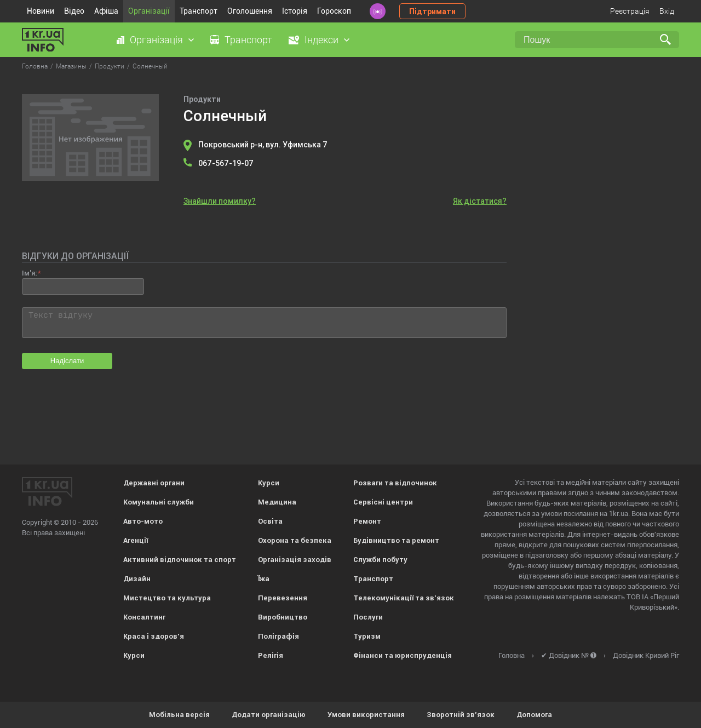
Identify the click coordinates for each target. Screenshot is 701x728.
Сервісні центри (383, 502)
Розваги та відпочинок (395, 483)
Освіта (270, 521)
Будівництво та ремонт (396, 540)
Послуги (368, 617)
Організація (156, 40)
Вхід (667, 11)
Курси (134, 655)
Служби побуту (380, 560)
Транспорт (199, 11)
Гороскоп (334, 11)
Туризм (367, 636)
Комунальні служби (159, 502)
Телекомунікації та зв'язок (404, 598)
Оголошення (250, 11)
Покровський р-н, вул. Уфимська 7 (263, 145)
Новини (41, 11)
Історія (295, 11)
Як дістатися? (480, 201)
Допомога (534, 715)
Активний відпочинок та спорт (180, 560)
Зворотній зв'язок (461, 715)
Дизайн (137, 579)
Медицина (277, 502)
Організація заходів (295, 560)
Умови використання (366, 715)
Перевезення (283, 598)
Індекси (321, 40)
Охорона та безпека (295, 540)
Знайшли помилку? (220, 201)
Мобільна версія (179, 715)
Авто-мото (143, 521)
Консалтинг (144, 617)
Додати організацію (269, 715)
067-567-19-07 (226, 163)
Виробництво (283, 617)
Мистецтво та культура (167, 598)
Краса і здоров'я (154, 636)
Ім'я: (29, 273)
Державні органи (154, 483)
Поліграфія (278, 636)
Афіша (106, 11)
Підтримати (432, 12)
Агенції (136, 540)
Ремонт (367, 521)
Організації (149, 11)
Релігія (271, 655)
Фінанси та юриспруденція (403, 655)
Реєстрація (630, 11)
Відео (74, 11)
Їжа (264, 579)
